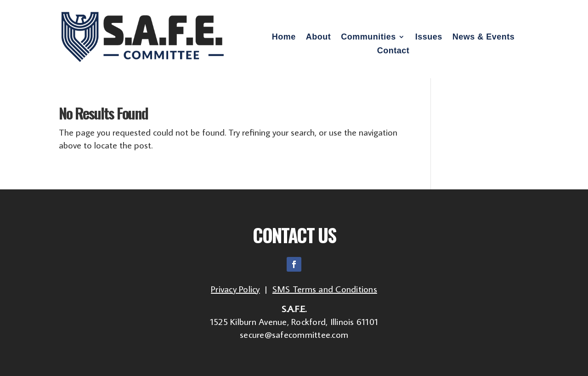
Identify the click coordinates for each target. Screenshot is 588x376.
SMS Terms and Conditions (325, 289)
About (318, 37)
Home (284, 37)
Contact (393, 51)
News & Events (484, 37)
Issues (429, 37)
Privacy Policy (235, 289)
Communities (368, 37)
